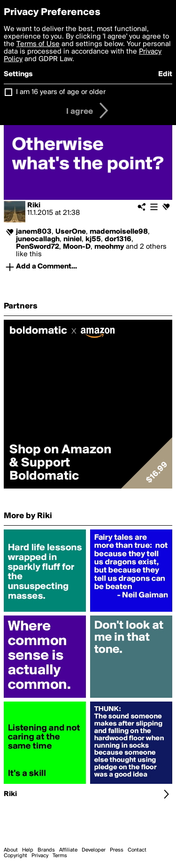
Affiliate (68, 850)
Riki (34, 205)
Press (117, 850)
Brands (46, 850)
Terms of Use (38, 44)
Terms (60, 856)
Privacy (40, 856)
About (11, 850)
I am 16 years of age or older (61, 92)
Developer (94, 850)
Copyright (15, 856)
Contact (137, 850)
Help (28, 850)
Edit (165, 74)
